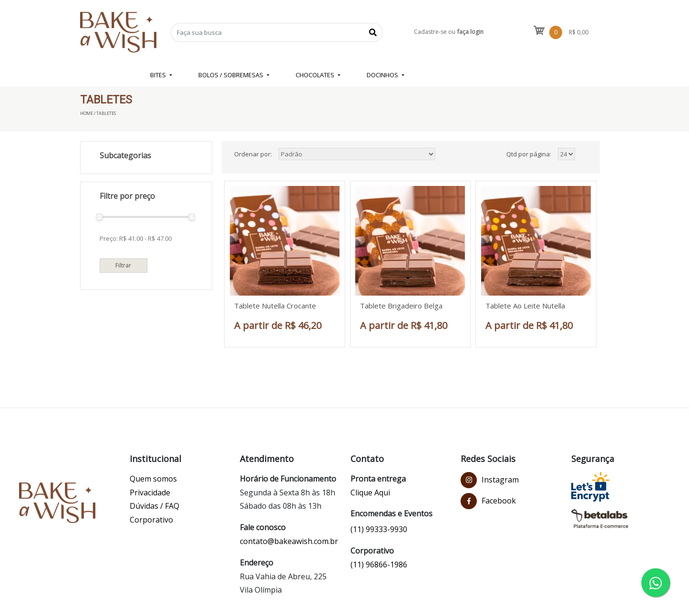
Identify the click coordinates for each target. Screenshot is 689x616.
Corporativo (151, 520)
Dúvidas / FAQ (154, 506)
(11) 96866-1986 (379, 565)
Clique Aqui (370, 493)
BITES (159, 75)
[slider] (99, 217)
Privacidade (150, 493)
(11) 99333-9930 (379, 529)
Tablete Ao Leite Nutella (525, 306)
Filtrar (123, 265)
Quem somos (153, 479)
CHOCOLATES (316, 75)
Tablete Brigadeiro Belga (401, 306)
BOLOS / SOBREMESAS (231, 75)
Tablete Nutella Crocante (275, 306)
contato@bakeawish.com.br (289, 541)
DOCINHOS (383, 75)
